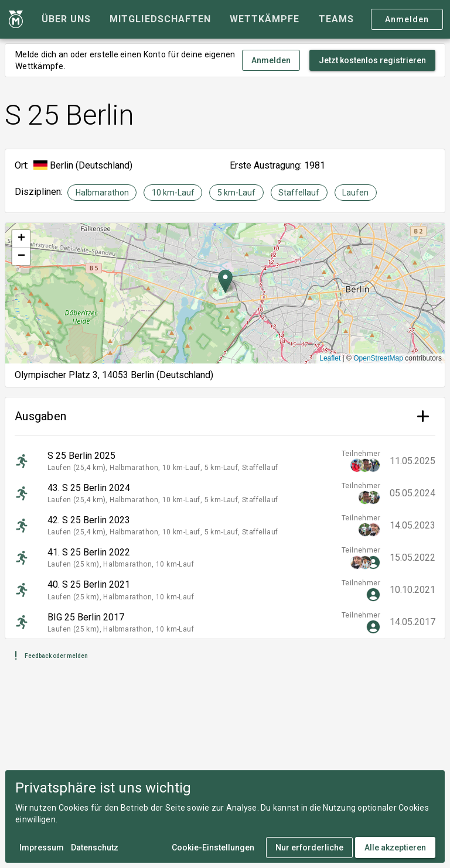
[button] (225, 281)
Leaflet (330, 358)
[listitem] (225, 461)
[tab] (66, 19)
